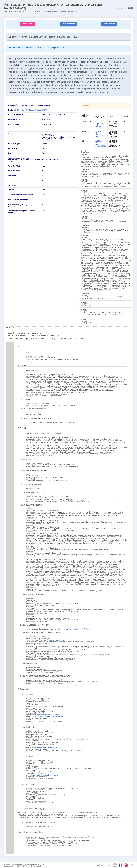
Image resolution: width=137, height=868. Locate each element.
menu (10, 346)
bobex (45, 866)
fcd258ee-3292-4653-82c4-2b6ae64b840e (100, 144)
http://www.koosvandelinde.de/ (49, 747)
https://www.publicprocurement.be (55, 640)
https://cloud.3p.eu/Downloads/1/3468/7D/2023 (72, 629)
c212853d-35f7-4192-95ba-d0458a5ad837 (31, 110)
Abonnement (28, 24)
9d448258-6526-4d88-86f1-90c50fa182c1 (100, 124)
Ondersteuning (109, 24)
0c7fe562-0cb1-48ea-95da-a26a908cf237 (100, 134)
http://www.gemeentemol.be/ (48, 715)
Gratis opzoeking (69, 24)
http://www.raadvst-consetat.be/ (49, 775)
